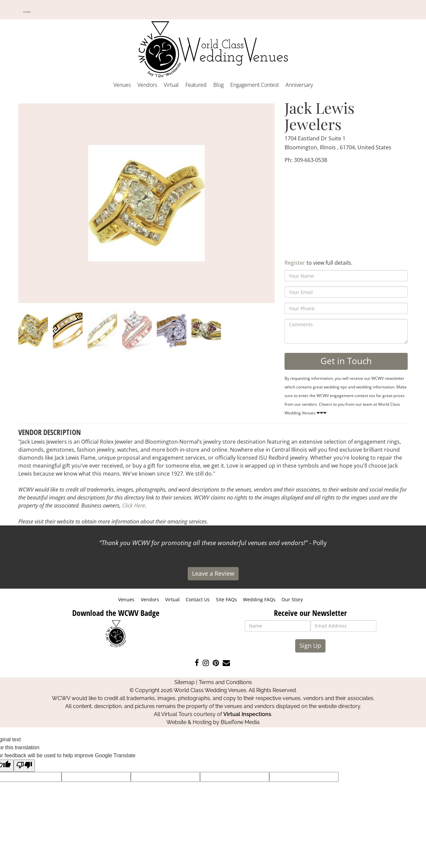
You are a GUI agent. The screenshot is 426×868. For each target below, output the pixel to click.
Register (295, 263)
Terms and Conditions (225, 682)
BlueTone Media (240, 722)
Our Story (292, 599)
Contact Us (198, 599)
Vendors (147, 85)
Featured (196, 85)
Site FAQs (226, 599)
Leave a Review (213, 573)
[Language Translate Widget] (27, 12)
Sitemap (185, 682)
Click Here (134, 506)
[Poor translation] (24, 766)
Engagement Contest (255, 85)
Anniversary (299, 85)
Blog (218, 85)
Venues (122, 85)
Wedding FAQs (259, 599)
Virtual (171, 85)
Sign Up (310, 646)
